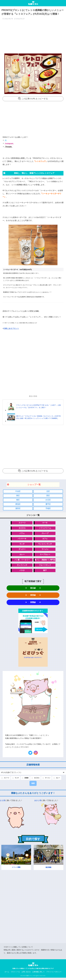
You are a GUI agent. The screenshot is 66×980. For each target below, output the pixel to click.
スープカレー (45, 556)
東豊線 (33, 604)
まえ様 (3, 803)
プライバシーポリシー (54, 974)
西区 (48, 496)
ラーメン (45, 550)
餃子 (45, 572)
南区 (18, 500)
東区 (18, 496)
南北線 (33, 589)
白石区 (48, 500)
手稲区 (48, 509)
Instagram (9, 143)
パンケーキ (22, 540)
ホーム (7, 974)
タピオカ (22, 529)
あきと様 (38, 803)
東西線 (33, 597)
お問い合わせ (26, 974)
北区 (48, 491)
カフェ (45, 540)
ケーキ (45, 523)
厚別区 (18, 505)
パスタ (22, 572)
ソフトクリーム (45, 529)
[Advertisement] (33, 37)
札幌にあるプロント (11, 328)
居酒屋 (28, 780)
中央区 (18, 491)
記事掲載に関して (39, 974)
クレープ (45, 534)
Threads (8, 147)
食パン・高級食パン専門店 (45, 561)
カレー (22, 556)
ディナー (22, 550)
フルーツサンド (45, 567)
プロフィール (15, 974)
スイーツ (22, 523)
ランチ (22, 545)
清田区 (18, 509)
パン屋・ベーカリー (22, 561)
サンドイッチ (22, 567)
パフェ (22, 534)
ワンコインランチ (45, 545)
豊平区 (48, 505)
